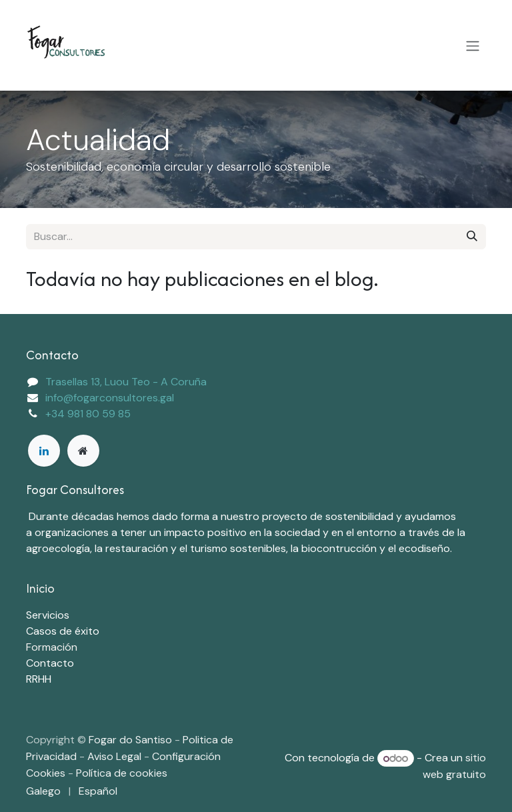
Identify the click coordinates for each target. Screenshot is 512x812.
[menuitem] (43, 791)
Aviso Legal (116, 756)
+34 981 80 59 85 (88, 414)
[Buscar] (472, 237)
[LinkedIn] (44, 451)
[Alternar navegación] (473, 45)
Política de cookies (122, 773)
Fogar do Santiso (130, 740)
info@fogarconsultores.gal (110, 398)
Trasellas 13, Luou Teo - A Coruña (126, 382)
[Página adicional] (83, 451)
